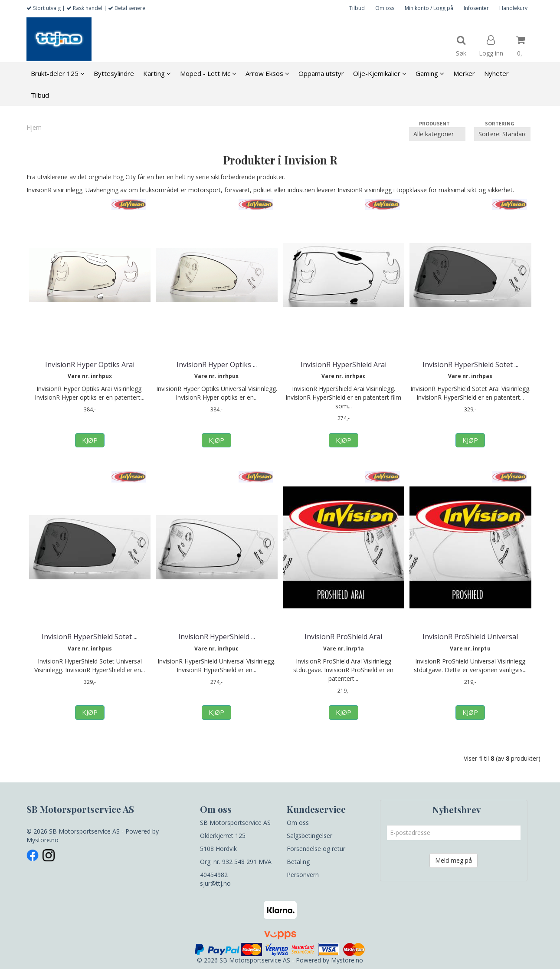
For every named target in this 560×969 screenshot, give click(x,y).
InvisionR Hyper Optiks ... (217, 365)
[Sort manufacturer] (437, 134)
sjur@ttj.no (215, 883)
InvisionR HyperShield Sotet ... (470, 365)
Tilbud (357, 8)
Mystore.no (43, 840)
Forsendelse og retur (316, 849)
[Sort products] (502, 134)
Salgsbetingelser (309, 836)
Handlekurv (513, 8)
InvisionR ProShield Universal (470, 637)
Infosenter (476, 8)
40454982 (214, 875)
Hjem (34, 127)
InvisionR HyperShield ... (217, 637)
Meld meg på (454, 860)
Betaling (298, 862)
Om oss (385, 8)
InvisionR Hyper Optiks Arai (90, 365)
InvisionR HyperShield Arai (344, 365)
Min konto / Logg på (429, 8)
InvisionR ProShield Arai (343, 637)
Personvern (303, 875)
